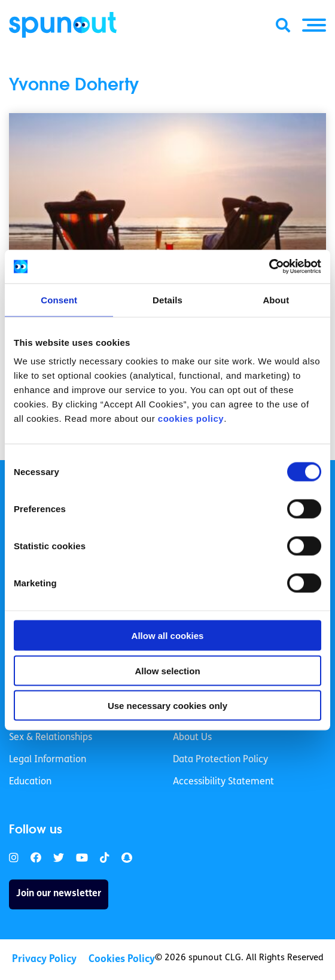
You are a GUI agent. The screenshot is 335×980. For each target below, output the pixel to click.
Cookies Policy (122, 959)
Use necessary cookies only (167, 706)
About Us (192, 738)
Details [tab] (167, 299)
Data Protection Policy (220, 760)
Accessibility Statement (223, 782)
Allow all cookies (168, 636)
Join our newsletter (59, 894)
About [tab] (276, 299)
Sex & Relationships (51, 738)
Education (30, 782)
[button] (314, 25)
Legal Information (48, 760)
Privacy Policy (44, 959)
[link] (14, 858)
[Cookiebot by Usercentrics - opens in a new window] (269, 267)
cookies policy (191, 419)
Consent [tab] (59, 299)
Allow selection (167, 670)
